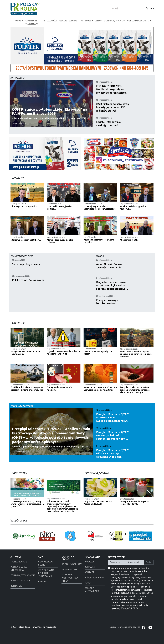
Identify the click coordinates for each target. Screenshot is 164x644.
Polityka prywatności (94, 577)
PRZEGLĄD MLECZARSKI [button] (138, 21)
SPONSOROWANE (19, 562)
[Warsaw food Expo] (89, 68)
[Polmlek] (80, 68)
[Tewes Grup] (70, 68)
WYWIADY (74, 21)
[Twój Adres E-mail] (135, 562)
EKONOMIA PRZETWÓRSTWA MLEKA (70, 578)
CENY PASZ (44, 581)
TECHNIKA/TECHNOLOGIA (23, 575)
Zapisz (149, 562)
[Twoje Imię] (117, 562)
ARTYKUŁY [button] (86, 21)
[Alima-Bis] (84, 68)
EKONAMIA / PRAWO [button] (113, 21)
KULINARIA (90, 567)
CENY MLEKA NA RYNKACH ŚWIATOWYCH (46, 573)
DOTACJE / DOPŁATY (72, 564)
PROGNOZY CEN (69, 569)
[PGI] (75, 68)
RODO (88, 583)
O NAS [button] (18, 21)
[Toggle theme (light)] (152, 8)
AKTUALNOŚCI (50, 21)
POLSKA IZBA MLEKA (20, 581)
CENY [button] (97, 21)
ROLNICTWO (16, 586)
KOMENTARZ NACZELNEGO (31, 22)
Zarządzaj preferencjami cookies (125, 627)
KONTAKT (89, 572)
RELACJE (63, 21)
